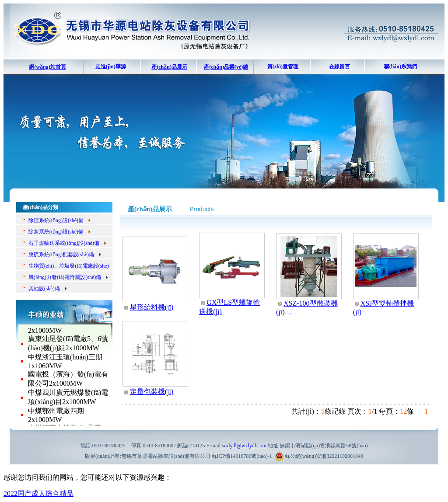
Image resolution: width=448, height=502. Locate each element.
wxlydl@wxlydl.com (244, 446)
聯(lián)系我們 (401, 66)
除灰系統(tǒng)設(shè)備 (60, 232)
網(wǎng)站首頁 (47, 67)
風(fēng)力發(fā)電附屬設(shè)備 (69, 277)
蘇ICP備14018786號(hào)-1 (242, 456)
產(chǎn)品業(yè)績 (226, 67)
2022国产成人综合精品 (38, 493)
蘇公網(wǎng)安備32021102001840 (324, 456)
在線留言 (339, 66)
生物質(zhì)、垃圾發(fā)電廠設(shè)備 (63, 267)
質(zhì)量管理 (283, 66)
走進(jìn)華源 (111, 66)
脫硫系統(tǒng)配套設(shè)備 (65, 254)
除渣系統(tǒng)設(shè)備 (60, 220)
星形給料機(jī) (152, 307)
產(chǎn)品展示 (169, 67)
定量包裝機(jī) (152, 392)
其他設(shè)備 (48, 289)
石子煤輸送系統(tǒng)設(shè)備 (68, 243)
